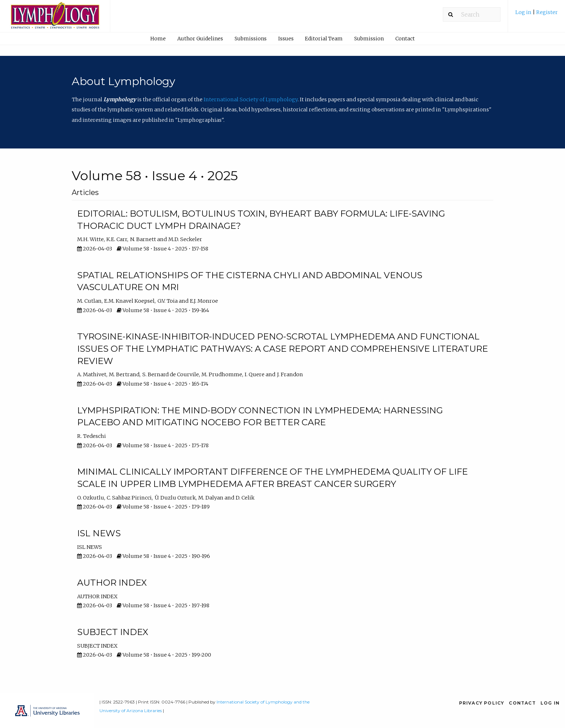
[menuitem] (537, 15)
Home (158, 39)
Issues (286, 39)
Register (547, 12)
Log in (524, 12)
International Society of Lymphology (251, 99)
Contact (405, 39)
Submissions (251, 39)
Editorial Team (324, 39)
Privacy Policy (482, 703)
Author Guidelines (200, 39)
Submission (369, 39)
